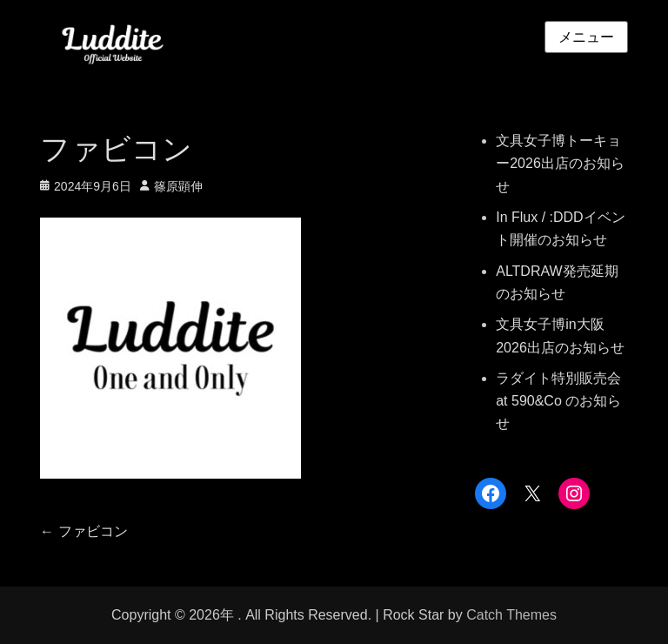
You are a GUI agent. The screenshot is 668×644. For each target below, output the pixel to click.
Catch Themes (511, 615)
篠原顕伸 (178, 186)
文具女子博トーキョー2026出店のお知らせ (560, 164)
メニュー (586, 37)
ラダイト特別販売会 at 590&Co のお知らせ (558, 401)
